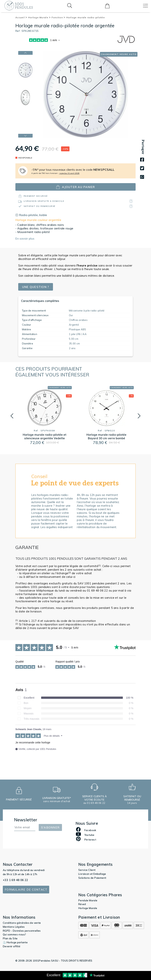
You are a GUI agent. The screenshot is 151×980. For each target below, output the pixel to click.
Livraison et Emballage (92, 874)
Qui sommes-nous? (14, 934)
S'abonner (50, 827)
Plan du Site (10, 938)
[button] (12, 416)
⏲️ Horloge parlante (15, 942)
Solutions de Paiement (92, 878)
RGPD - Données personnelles (22, 931)
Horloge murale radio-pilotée (86, 17)
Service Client (87, 870)
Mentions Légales (14, 927)
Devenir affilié (12, 946)
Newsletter (26, 820)
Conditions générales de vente (22, 923)
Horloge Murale (40, 17)
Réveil (82, 904)
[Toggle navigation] (145, 6)
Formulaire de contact (26, 890)
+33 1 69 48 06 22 (15, 880)
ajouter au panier (75, 187)
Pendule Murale (88, 900)
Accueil (21, 17)
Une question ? (36, 287)
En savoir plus (25, 239)
